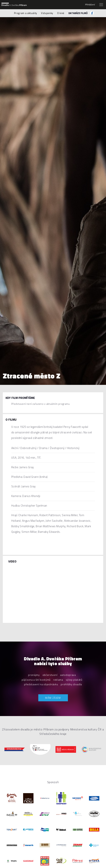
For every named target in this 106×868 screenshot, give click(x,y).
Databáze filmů (78, 13)
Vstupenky (47, 13)
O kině (61, 13)
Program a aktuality (26, 13)
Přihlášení (90, 5)
